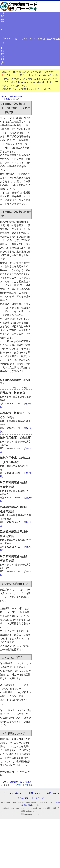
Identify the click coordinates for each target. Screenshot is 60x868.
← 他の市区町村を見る (22, 785)
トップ (3, 97)
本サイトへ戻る (11, 39)
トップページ (25, 39)
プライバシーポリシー (13, 793)
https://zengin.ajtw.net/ (40, 75)
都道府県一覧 (16, 97)
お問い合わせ (53, 793)
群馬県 (7, 99)
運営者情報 (23, 798)
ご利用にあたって (35, 793)
